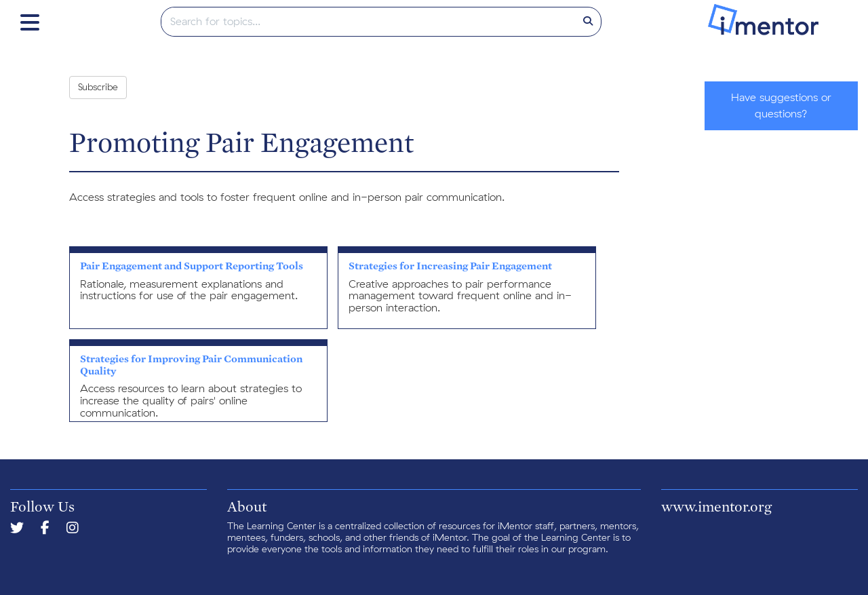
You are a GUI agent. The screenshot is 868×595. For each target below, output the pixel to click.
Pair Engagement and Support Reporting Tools (192, 266)
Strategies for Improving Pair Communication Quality (191, 365)
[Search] (588, 22)
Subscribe (98, 88)
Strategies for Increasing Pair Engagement (450, 266)
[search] (369, 22)
